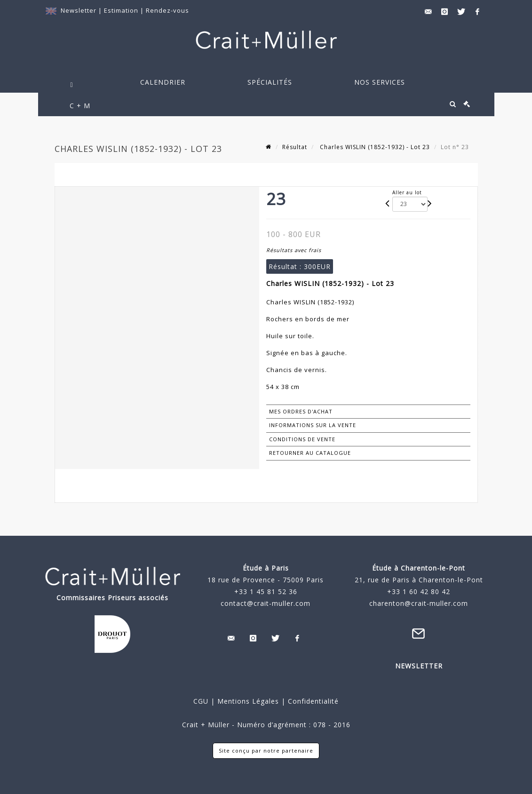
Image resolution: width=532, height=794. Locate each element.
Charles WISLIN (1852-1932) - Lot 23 (374, 147)
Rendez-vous (167, 10)
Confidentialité (312, 701)
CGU (201, 701)
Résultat (295, 147)
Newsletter (79, 10)
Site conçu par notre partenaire (266, 750)
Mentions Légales (248, 701)
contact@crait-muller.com (266, 603)
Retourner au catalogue (310, 453)
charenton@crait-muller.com (419, 603)
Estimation (122, 10)
